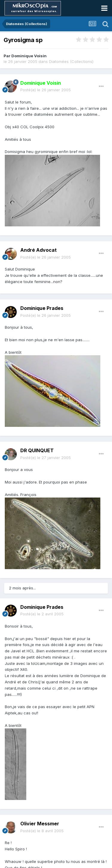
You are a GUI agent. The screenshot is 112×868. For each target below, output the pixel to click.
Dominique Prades (42, 308)
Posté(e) (46, 90)
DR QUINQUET (37, 450)
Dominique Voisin (29, 56)
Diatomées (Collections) (71, 61)
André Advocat (39, 250)
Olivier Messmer (40, 824)
